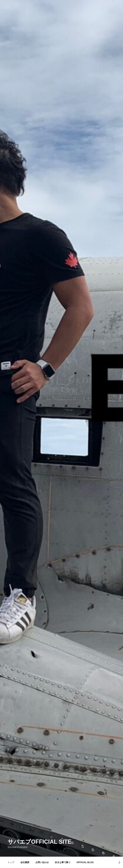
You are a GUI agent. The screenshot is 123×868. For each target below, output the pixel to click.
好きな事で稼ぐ (63, 862)
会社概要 (25, 862)
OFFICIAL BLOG (85, 862)
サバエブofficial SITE (39, 842)
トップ (11, 862)
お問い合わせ (42, 862)
